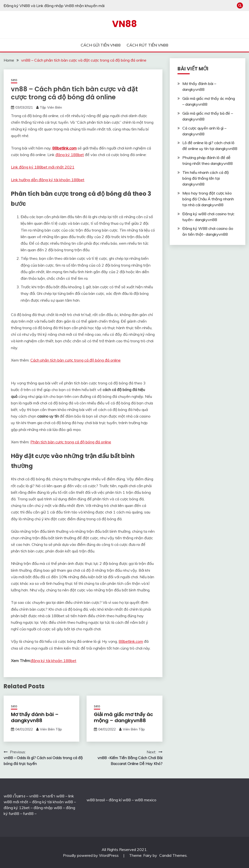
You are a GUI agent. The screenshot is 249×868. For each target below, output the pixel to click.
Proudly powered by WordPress (91, 855)
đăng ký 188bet (70, 155)
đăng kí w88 (120, 800)
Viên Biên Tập (51, 729)
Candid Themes (173, 855)
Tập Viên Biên (51, 107)
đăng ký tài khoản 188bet (53, 661)
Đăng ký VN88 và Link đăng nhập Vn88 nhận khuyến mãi (54, 6)
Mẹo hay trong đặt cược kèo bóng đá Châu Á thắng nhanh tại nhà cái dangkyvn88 (208, 199)
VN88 (124, 24)
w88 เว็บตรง (14, 796)
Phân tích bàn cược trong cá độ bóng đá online (71, 442)
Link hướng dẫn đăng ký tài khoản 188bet (48, 180)
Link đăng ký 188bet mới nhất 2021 (43, 167)
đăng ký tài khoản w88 (53, 802)
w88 (91, 800)
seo (14, 80)
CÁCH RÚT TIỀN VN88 (147, 45)
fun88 (28, 813)
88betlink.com (64, 148)
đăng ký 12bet (17, 808)
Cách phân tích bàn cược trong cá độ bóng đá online (76, 360)
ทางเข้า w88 (53, 796)
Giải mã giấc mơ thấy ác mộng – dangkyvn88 (123, 717)
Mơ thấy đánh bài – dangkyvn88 (35, 717)
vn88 (34, 796)
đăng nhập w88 (47, 808)
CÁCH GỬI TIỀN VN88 (101, 45)
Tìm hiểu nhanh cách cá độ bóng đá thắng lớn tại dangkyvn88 (206, 178)
